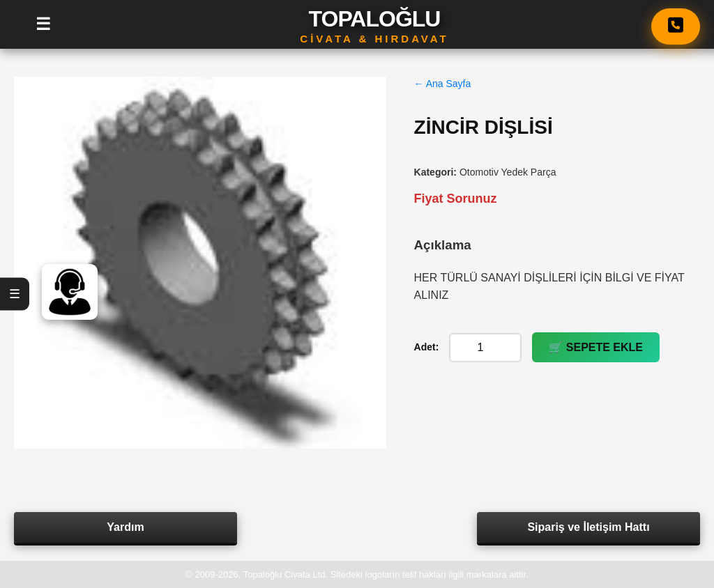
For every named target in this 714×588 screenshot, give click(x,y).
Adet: (427, 347)
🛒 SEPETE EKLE (596, 347)
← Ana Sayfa (443, 84)
